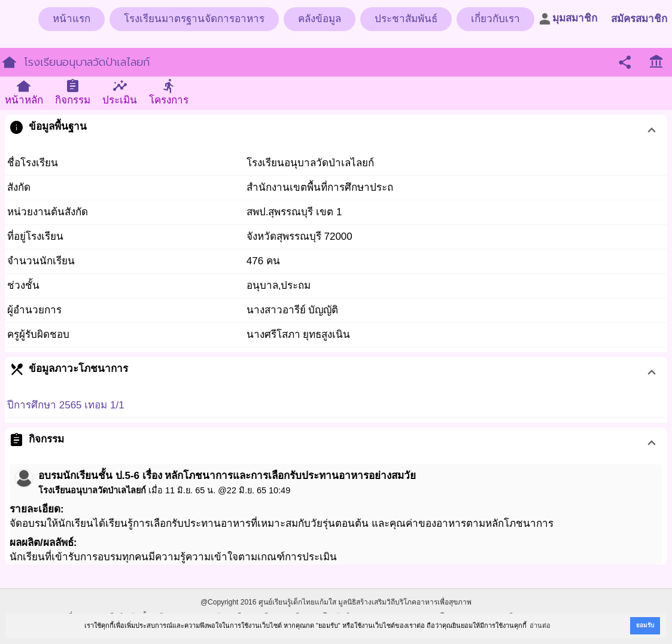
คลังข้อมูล (320, 19)
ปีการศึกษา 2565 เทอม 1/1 (66, 405)
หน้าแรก (72, 19)
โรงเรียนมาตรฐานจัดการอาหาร (194, 19)
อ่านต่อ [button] (540, 625)
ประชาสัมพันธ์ (406, 19)
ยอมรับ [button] (645, 625)
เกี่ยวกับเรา (495, 19)
